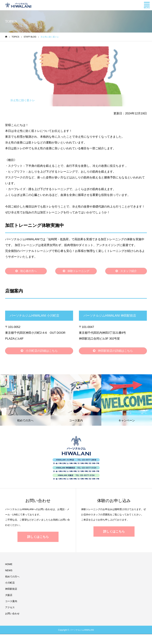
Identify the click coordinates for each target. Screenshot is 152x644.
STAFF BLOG (17, 49)
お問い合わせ (12, 615)
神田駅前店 (11, 590)
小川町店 (10, 584)
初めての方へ (12, 578)
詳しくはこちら (38, 538)
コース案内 (11, 602)
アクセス (10, 609)
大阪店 (9, 596)
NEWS (9, 572)
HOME (9, 565)
